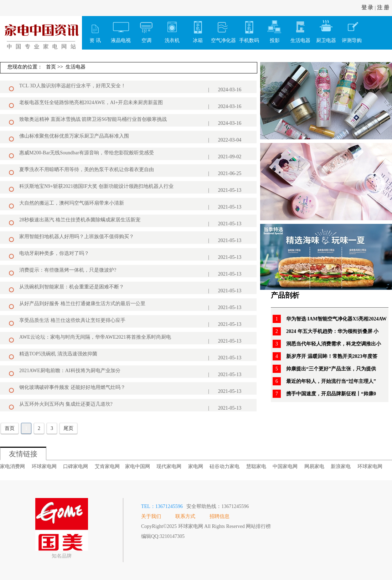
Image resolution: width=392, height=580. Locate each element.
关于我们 (151, 516)
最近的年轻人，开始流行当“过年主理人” (331, 381)
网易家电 (314, 466)
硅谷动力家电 (225, 466)
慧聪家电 (256, 466)
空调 (146, 30)
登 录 (367, 7)
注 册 (383, 7)
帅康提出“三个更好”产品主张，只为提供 (331, 369)
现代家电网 (169, 466)
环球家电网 (44, 466)
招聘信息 (220, 516)
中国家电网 (285, 466)
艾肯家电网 (107, 466)
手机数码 (249, 30)
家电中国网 (138, 466)
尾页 (68, 428)
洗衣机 (172, 30)
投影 (275, 30)
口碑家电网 (76, 466)
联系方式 (185, 516)
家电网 (196, 466)
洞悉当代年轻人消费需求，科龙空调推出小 (334, 344)
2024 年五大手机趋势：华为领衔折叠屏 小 (332, 331)
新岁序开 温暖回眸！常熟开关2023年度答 (332, 356)
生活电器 (300, 30)
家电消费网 (12, 466)
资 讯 (95, 30)
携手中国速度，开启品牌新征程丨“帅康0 (331, 394)
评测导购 (352, 30)
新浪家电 (341, 466)
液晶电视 (121, 30)
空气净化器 (223, 30)
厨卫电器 (326, 30)
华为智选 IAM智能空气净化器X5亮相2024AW (336, 319)
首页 (51, 67)
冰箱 (198, 30)
